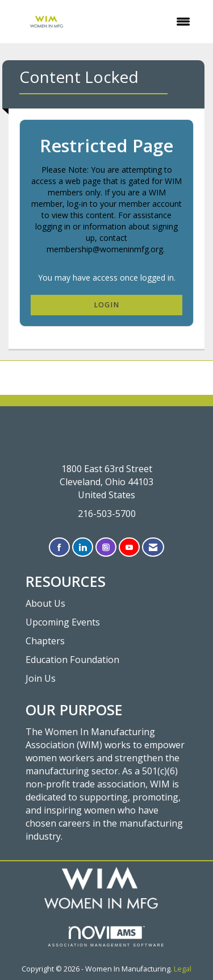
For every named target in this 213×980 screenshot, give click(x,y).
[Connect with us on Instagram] (106, 547)
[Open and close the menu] (143, 22)
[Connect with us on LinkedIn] (83, 547)
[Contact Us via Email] (153, 547)
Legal (183, 969)
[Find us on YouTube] (129, 547)
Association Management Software (107, 937)
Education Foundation (72, 660)
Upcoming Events (63, 622)
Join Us (41, 678)
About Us (45, 603)
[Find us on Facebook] (59, 547)
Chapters (45, 641)
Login (106, 305)
